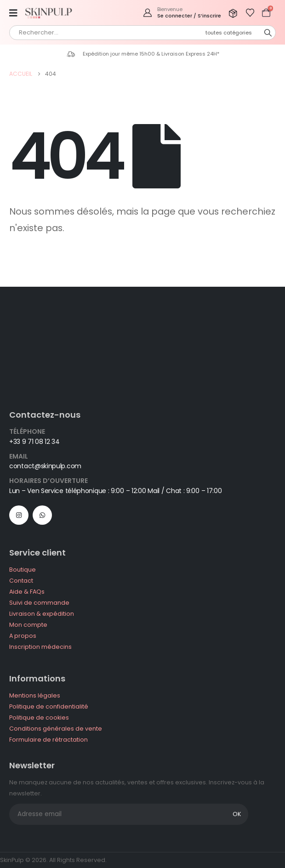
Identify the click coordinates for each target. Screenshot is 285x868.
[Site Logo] (51, 13)
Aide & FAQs (27, 592)
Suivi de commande (39, 603)
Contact (21, 581)
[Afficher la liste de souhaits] (250, 13)
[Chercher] (268, 33)
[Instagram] (19, 515)
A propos (23, 636)
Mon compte (28, 625)
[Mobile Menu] (16, 13)
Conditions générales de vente (56, 729)
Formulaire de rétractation (48, 740)
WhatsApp (42, 515)
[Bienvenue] (182, 13)
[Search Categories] (234, 33)
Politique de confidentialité (49, 706)
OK (237, 814)
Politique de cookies (39, 718)
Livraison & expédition (42, 614)
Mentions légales (35, 695)
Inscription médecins (40, 647)
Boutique (23, 570)
